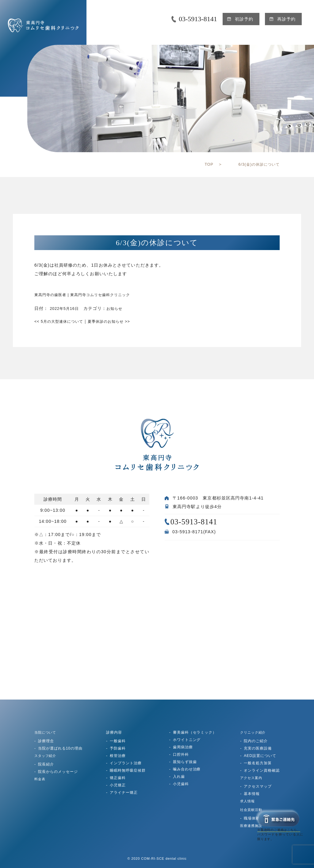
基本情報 (252, 794)
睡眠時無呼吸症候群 (128, 770)
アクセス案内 (252, 778)
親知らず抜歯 (185, 762)
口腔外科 (181, 754)
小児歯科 (181, 784)
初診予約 (244, 19)
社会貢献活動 (252, 810)
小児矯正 (118, 785)
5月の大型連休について (63, 321)
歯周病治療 (183, 747)
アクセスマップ (258, 786)
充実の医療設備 (258, 748)
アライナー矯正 (124, 793)
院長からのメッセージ (58, 772)
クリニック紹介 (254, 732)
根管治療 (118, 756)
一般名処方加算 (258, 763)
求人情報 (248, 801)
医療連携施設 (252, 826)
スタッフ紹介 (46, 756)
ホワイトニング (187, 740)
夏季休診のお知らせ (120, 321)
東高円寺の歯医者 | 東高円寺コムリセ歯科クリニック (90, 295)
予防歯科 (118, 748)
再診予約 (286, 19)
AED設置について (260, 756)
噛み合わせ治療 (187, 769)
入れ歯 (179, 777)
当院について (46, 732)
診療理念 (46, 741)
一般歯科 (118, 741)
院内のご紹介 (256, 741)
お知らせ (120, 308)
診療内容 (114, 732)
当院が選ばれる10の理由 (60, 748)
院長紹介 (46, 764)
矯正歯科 (118, 778)
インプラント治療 (126, 763)
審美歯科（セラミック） (195, 732)
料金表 (40, 779)
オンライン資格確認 (262, 770)
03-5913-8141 (198, 19)
